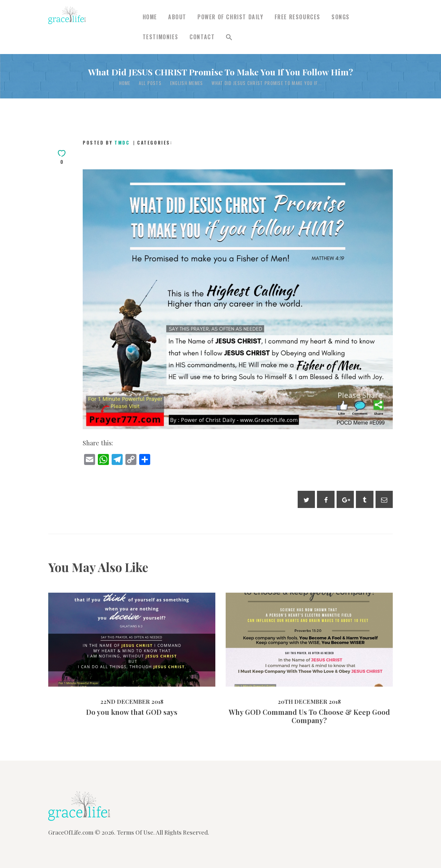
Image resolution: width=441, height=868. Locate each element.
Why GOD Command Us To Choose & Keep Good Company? (309, 716)
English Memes (187, 83)
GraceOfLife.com (71, 832)
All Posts (150, 83)
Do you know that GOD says (132, 712)
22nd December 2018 (132, 701)
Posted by (107, 142)
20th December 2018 (309, 701)
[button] (229, 37)
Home (125, 83)
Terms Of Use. (136, 832)
